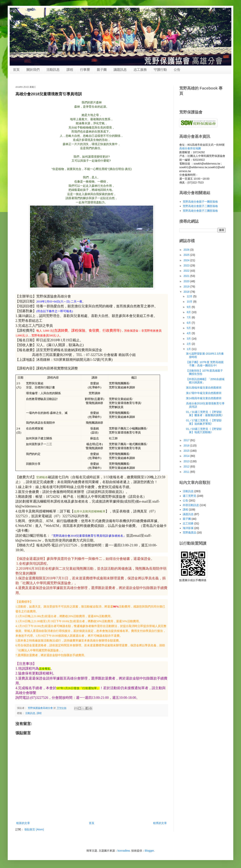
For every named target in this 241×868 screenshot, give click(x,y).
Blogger (149, 851)
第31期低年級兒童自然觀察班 (204, 388)
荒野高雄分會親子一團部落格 (200, 202)
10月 (190, 302)
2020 (187, 281)
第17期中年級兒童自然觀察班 (204, 393)
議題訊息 (120, 70)
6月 (189, 323)
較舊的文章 (160, 823)
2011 (187, 472)
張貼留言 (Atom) (34, 829)
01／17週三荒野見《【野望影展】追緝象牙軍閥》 (204, 422)
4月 (189, 333)
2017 (187, 440)
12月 (190, 296)
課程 (70, 70)
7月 (189, 317)
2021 (187, 276)
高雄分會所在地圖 (190, 148)
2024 (187, 260)
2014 (187, 456)
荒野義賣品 (190, 532)
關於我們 (33, 70)
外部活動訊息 (191, 505)
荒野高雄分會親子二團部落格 (200, 206)
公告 (177, 70)
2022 (187, 271)
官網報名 (42, 477)
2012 (187, 467)
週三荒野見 (190, 496)
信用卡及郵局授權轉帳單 (90, 511)
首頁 (16, 70)
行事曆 (85, 70)
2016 (187, 445)
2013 (187, 461)
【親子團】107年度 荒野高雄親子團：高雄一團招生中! (205, 364)
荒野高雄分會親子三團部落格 (200, 211)
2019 (187, 287)
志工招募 (188, 523)
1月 (189, 349)
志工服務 (140, 70)
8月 (189, 312)
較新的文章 (23, 823)
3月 (189, 339)
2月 (189, 344)
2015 (187, 451)
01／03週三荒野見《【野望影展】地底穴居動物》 (204, 431)
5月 (189, 328)
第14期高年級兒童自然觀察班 (204, 398)
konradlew (124, 851)
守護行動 (160, 70)
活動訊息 (53, 70)
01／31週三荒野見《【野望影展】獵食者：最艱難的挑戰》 (205, 414)
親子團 (102, 70)
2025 (187, 255)
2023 (187, 265)
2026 (187, 250)
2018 (187, 292)
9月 (189, 307)
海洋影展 (188, 528)
